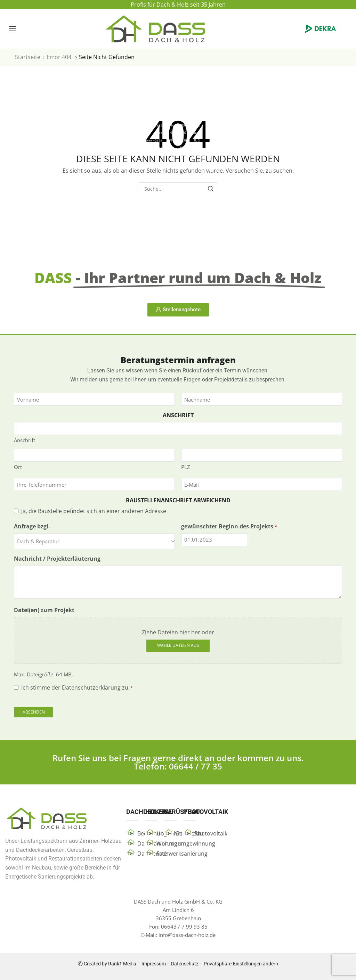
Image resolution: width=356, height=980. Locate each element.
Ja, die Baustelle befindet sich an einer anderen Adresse (94, 511)
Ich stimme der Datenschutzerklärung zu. (77, 687)
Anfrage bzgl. (32, 526)
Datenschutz (185, 964)
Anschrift (25, 440)
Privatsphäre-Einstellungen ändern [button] (241, 964)
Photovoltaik (211, 833)
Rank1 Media (122, 964)
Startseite (28, 57)
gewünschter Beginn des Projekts (229, 526)
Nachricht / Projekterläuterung (57, 559)
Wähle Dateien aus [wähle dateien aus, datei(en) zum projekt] (178, 645)
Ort (18, 467)
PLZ (186, 467)
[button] (13, 29)
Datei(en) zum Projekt (44, 610)
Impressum (154, 964)
